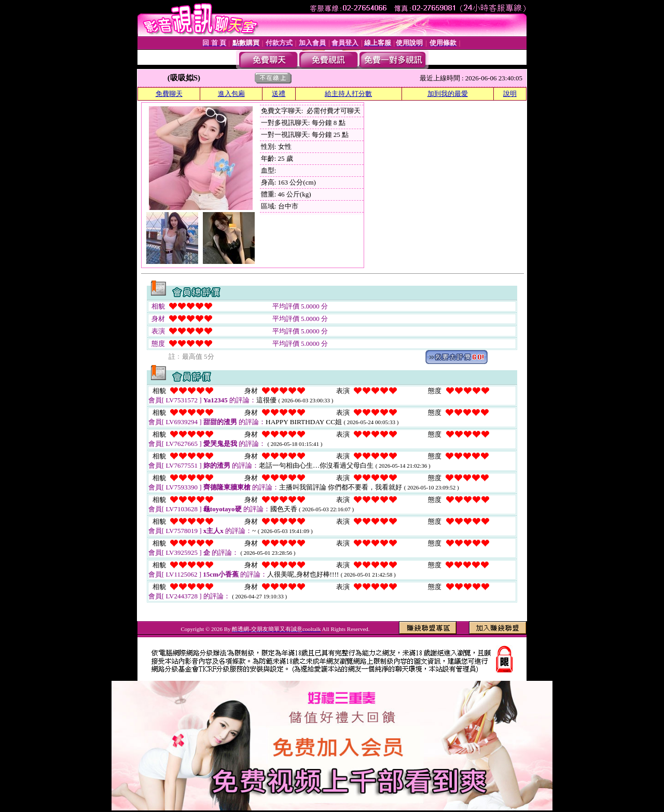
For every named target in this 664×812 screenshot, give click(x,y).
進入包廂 (231, 94)
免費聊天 (169, 94)
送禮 (279, 94)
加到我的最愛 (448, 94)
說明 (510, 94)
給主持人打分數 (348, 94)
